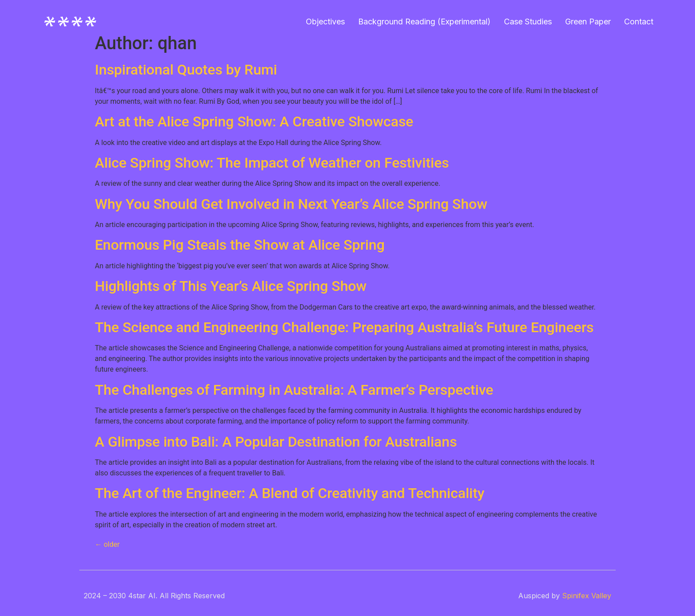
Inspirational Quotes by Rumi (186, 70)
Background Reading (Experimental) (424, 22)
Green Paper (588, 22)
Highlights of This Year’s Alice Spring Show (231, 286)
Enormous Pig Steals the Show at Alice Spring (240, 245)
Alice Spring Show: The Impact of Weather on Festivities (272, 163)
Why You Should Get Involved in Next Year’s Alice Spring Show (291, 204)
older (107, 544)
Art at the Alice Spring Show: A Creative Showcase (254, 122)
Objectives (325, 22)
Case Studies (528, 22)
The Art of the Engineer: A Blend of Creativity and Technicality (290, 493)
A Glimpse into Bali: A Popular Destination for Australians (276, 442)
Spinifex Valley (587, 596)
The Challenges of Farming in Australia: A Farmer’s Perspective (294, 390)
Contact (639, 22)
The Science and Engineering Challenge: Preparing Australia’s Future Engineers (344, 327)
